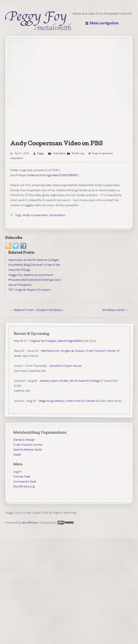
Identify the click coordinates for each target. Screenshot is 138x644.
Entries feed (22, 476)
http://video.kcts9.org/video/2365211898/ (48, 175)
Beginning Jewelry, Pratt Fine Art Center (67, 401)
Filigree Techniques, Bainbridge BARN (56, 341)
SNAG (17, 455)
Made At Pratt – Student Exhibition (36, 310)
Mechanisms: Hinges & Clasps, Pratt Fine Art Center (78, 351)
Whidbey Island (115, 310)
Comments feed (25, 482)
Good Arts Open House (65, 366)
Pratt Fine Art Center (28, 445)
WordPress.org (24, 486)
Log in (17, 472)
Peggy (40, 153)
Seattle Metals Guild (27, 450)
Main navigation (104, 24)
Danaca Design (24, 440)
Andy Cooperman (102, 153)
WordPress (30, 523)
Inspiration (59, 153)
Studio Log (78, 153)
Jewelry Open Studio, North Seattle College (70, 381)
